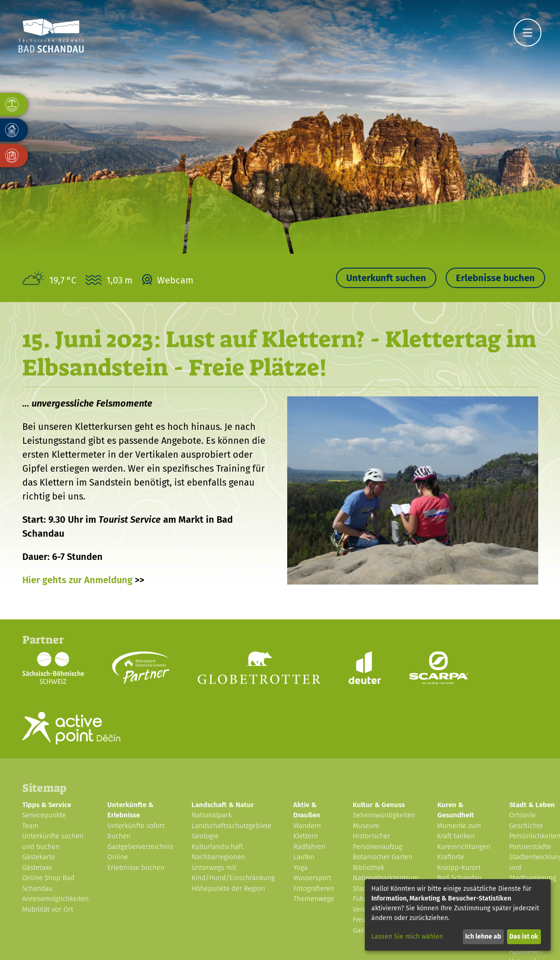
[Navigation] (527, 33)
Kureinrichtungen (464, 847)
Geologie (205, 836)
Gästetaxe (37, 868)
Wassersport (312, 878)
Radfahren (309, 847)
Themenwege (314, 899)
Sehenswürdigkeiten (384, 815)
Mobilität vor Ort (48, 909)
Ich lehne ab (483, 937)
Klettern (306, 836)
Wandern (307, 826)
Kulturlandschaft (217, 847)
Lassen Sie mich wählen (407, 937)
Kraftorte (451, 857)
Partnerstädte (530, 847)
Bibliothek (369, 868)
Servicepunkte (44, 815)
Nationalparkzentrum (386, 878)
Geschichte (526, 826)
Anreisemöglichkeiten (56, 899)
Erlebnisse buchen (495, 278)
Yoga (300, 868)
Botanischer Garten (383, 857)
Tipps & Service (47, 805)
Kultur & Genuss (379, 805)
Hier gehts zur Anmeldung (77, 580)
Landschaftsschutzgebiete (231, 826)
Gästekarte (39, 857)
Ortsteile (523, 815)
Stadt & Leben (532, 805)
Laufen (304, 857)
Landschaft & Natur (223, 805)
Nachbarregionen (218, 857)
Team (30, 826)
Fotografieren (314, 888)
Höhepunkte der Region (228, 888)
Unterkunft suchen (386, 278)
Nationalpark (211, 815)
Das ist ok (524, 937)
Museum (366, 826)
